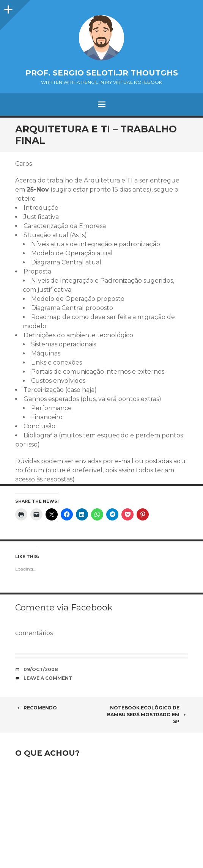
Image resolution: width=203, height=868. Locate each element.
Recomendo (36, 708)
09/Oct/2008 (41, 669)
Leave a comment (48, 678)
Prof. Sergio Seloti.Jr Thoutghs (102, 73)
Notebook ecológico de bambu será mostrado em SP (147, 715)
